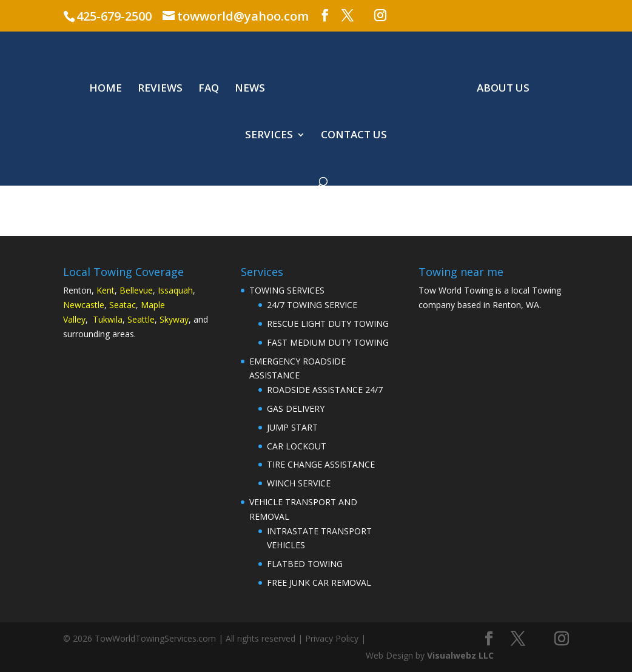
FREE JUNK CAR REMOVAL (319, 583)
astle (95, 305)
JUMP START (292, 427)
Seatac (123, 305)
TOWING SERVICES (287, 290)
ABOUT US (503, 89)
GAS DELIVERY (296, 408)
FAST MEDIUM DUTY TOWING (328, 342)
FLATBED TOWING (305, 564)
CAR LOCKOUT (297, 446)
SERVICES (269, 136)
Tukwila (108, 319)
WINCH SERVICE (299, 483)
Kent (106, 290)
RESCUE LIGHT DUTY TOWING (328, 324)
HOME (106, 89)
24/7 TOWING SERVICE (312, 305)
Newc (74, 305)
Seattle (141, 319)
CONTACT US (354, 136)
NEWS (250, 89)
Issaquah (175, 290)
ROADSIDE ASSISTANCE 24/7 (325, 390)
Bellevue (136, 290)
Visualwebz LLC (460, 655)
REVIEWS (160, 89)
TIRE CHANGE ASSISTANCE (321, 464)
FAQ (209, 89)
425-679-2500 (114, 16)
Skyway (174, 319)
